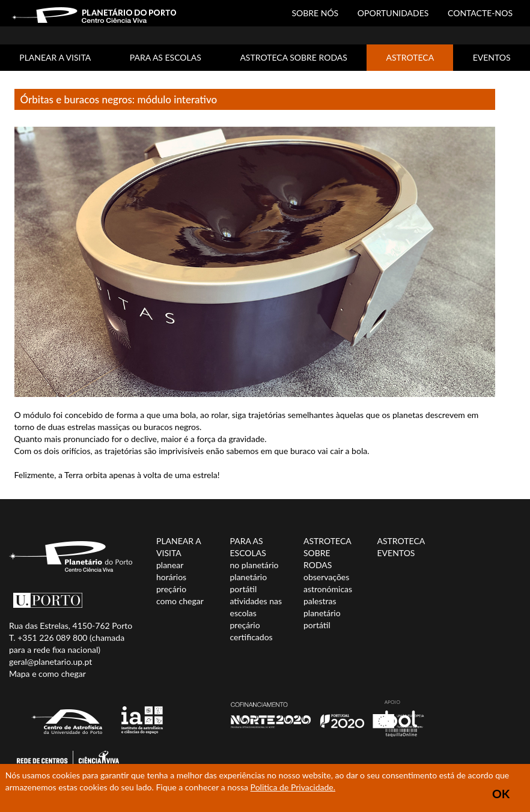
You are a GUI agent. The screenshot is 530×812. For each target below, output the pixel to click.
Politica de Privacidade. (293, 787)
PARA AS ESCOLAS (166, 57)
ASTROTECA (410, 57)
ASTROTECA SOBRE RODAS (293, 57)
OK (501, 794)
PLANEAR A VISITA (55, 57)
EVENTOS (492, 57)
